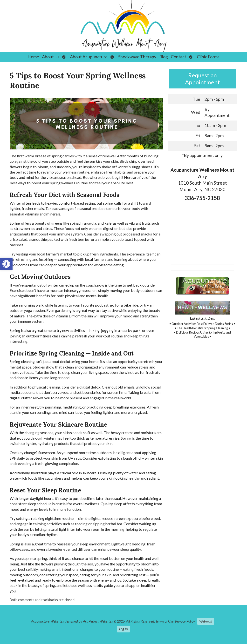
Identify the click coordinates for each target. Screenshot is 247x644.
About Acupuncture (89, 57)
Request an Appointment (202, 79)
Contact (178, 57)
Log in (123, 629)
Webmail (206, 621)
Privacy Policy (185, 621)
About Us (51, 57)
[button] (6, 264)
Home (33, 57)
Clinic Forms (208, 57)
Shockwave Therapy (137, 57)
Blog (164, 57)
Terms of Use (165, 621)
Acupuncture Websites (48, 621)
